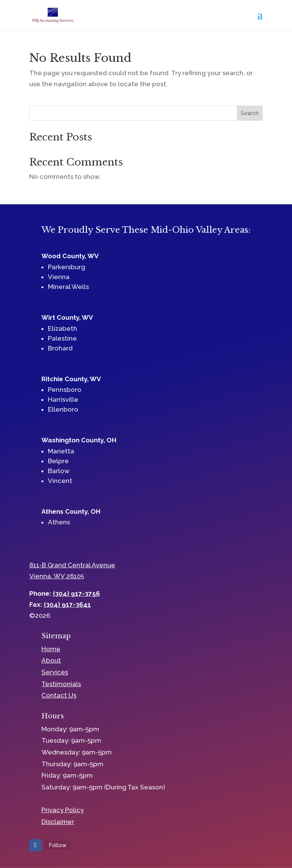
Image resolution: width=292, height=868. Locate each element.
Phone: (65, 593)
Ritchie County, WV (71, 379)
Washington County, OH (79, 440)
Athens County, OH (71, 511)
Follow (58, 845)
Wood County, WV (70, 256)
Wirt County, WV (67, 317)
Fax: (60, 604)
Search (250, 113)
